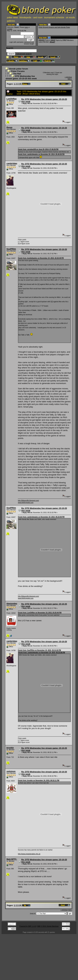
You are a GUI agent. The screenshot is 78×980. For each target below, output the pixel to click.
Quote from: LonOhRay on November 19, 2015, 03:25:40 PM (40, 613)
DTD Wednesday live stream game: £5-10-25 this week (21, 77)
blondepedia (25, 17)
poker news (12, 17)
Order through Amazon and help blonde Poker (54, 27)
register (10, 29)
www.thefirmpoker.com (26, 503)
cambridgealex (13, 163)
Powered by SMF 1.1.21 (28, 926)
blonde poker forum (18, 69)
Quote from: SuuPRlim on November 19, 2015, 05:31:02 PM (39, 650)
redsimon (11, 771)
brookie (10, 748)
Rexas (9, 127)
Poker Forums (18, 71)
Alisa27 (52, 42)
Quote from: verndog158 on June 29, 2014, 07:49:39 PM (38, 149)
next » (70, 79)
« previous (68, 77)
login (26, 27)
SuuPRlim (11, 249)
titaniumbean (13, 604)
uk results (70, 17)
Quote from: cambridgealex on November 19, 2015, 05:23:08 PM (41, 517)
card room (38, 17)
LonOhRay (12, 99)
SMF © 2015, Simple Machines (48, 926)
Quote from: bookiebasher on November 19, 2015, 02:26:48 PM (41, 258)
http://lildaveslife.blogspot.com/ (28, 501)
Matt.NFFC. (12, 859)
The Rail (17, 74)
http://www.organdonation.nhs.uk (29, 854)
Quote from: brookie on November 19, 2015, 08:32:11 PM (39, 780)
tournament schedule (54, 17)
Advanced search (24, 54)
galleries (11, 21)
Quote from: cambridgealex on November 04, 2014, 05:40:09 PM (41, 154)
